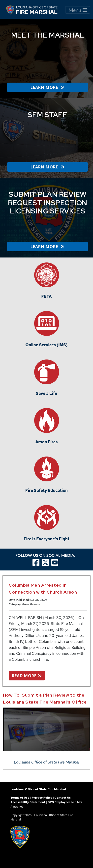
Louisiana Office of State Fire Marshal (46, 762)
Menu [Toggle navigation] (78, 10)
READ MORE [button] (27, 676)
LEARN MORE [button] (47, 87)
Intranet (18, 807)
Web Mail (77, 802)
